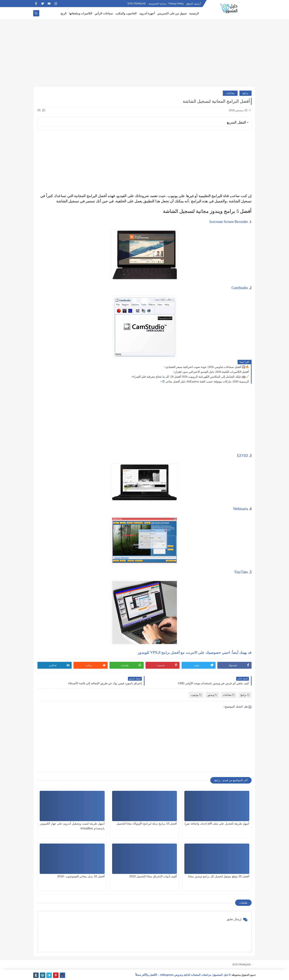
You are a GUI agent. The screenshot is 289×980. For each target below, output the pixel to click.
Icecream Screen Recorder (229, 222)
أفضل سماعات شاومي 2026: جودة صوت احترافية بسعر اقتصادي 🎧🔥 (207, 367)
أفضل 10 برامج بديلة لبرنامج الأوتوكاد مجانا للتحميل (147, 824)
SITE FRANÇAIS (137, 4)
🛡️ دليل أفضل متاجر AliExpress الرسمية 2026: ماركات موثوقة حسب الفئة (205, 382)
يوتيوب (196, 695)
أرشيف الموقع (193, 4)
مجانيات (230, 93)
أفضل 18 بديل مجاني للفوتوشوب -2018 (81, 876)
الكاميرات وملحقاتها (81, 13)
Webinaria (240, 509)
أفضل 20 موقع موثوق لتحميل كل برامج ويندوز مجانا (219, 876)
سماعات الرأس (104, 13)
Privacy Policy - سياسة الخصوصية (166, 4)
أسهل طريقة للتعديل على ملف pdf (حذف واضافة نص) (217, 824)
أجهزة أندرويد (147, 13)
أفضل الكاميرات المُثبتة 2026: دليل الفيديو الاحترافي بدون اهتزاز (212, 372)
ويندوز (212, 695)
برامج (245, 93)
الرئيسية (194, 13)
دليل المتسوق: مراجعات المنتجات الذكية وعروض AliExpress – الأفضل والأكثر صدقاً (182, 975)
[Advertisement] (144, 55)
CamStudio (240, 288)
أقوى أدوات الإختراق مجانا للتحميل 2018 (153, 876)
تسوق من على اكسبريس (172, 13)
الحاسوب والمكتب (126, 13)
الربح (64, 13)
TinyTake (241, 572)
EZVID (242, 456)
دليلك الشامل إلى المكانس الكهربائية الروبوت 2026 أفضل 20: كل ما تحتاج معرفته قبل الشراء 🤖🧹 (191, 377)
